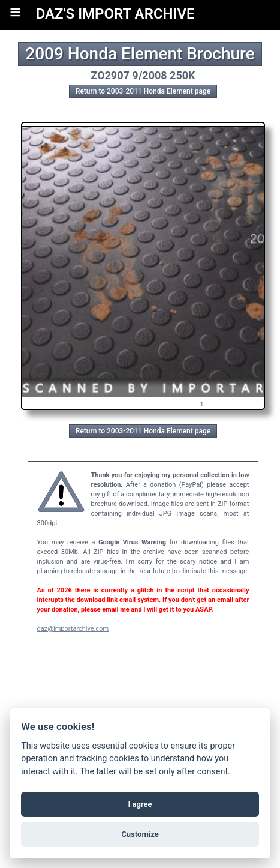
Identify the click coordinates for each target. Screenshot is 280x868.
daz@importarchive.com (73, 629)
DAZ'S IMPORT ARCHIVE (115, 14)
